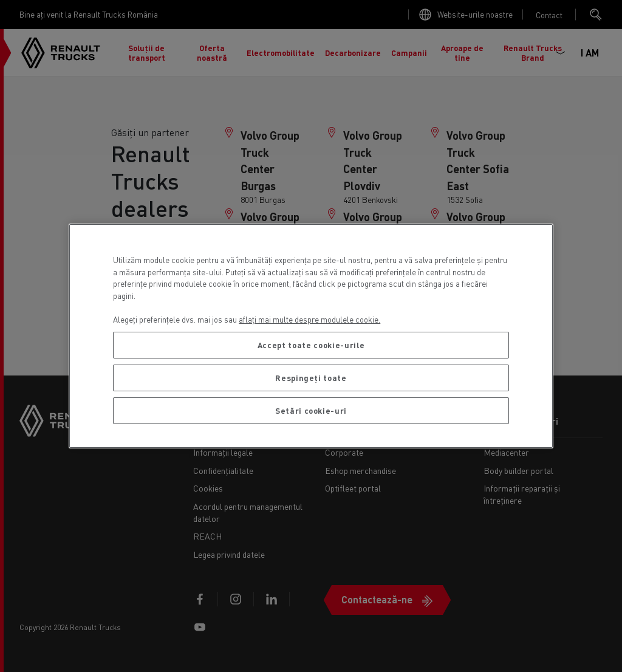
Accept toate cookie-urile (311, 345)
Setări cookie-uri (311, 410)
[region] (311, 336)
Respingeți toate (311, 378)
